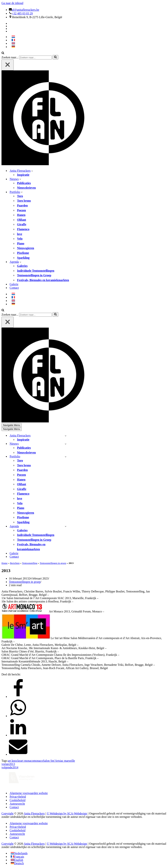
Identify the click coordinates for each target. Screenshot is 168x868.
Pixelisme (23, 253)
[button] (32, 171)
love (20, 234)
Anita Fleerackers (34, 813)
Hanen (21, 215)
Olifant (22, 220)
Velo (20, 239)
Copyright (7, 813)
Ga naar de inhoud (12, 3)
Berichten (15, 563)
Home (5, 563)
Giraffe (22, 224)
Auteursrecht (17, 804)
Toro (20, 196)
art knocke (14, 761)
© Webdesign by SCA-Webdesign (67, 813)
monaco (38, 761)
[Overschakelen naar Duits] (13, 47)
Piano (21, 243)
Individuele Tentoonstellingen (36, 271)
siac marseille (67, 761)
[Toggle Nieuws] (66, 444)
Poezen (21, 210)
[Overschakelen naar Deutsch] (17, 863)
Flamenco (23, 229)
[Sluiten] (8, 65)
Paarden (22, 205)
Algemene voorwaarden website (29, 793)
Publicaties (24, 183)
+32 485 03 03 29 (22, 13)
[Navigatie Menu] (12, 425)
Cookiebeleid (17, 800)
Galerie (14, 284)
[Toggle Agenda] (66, 526)
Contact (14, 288)
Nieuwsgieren (26, 248)
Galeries (22, 266)
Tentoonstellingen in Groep (34, 275)
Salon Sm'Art (51, 761)
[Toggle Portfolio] (66, 457)
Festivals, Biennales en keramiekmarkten (43, 280)
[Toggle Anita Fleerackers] (66, 436)
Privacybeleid (18, 797)
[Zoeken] (3, 53)
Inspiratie (23, 175)
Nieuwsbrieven (26, 188)
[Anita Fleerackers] (49, 164)
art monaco (27, 761)
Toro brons (24, 201)
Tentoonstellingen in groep (53, 563)
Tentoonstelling (30, 563)
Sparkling (23, 258)
